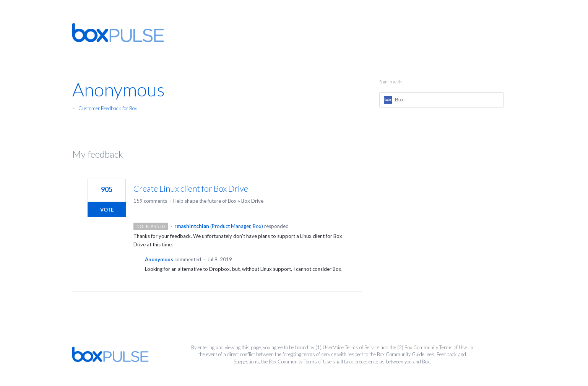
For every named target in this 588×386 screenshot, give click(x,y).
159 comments (150, 201)
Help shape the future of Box (205, 201)
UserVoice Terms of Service (351, 347)
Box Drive (252, 201)
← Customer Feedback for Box (105, 108)
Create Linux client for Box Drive (191, 188)
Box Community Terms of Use (436, 347)
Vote (107, 210)
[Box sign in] (441, 100)
